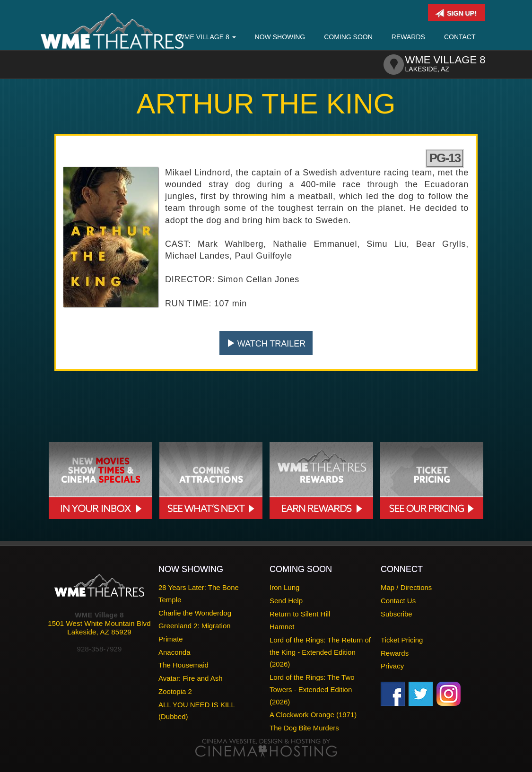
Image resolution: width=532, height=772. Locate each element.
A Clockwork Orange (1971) (313, 715)
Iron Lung (284, 587)
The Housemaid (183, 665)
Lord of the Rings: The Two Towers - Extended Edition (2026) (312, 689)
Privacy (392, 666)
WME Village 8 (207, 37)
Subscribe (397, 614)
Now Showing (280, 37)
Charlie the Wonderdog (195, 613)
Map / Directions (406, 587)
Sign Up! (456, 13)
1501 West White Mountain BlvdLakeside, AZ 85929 (99, 628)
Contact (460, 37)
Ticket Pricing (402, 640)
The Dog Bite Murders (304, 728)
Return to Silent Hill (300, 614)
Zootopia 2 (175, 691)
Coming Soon (348, 37)
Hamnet (282, 627)
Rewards (408, 37)
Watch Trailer (266, 343)
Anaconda (174, 652)
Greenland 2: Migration (195, 626)
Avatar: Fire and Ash (191, 678)
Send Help (286, 601)
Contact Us (398, 601)
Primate (171, 639)
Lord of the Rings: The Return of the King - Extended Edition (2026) (320, 652)
